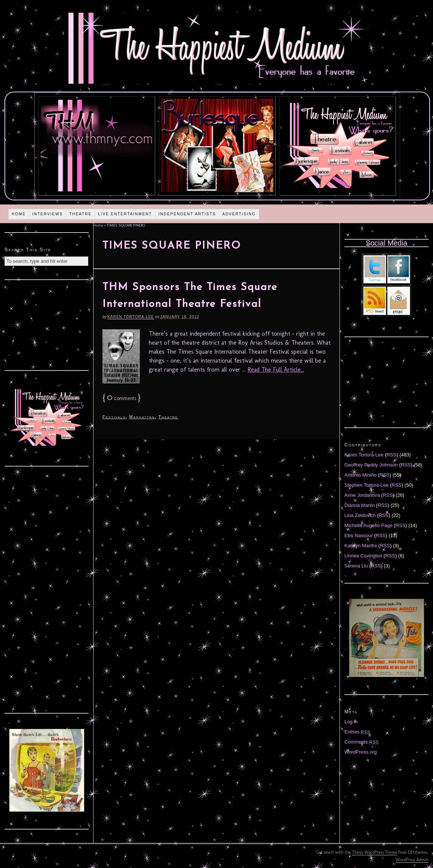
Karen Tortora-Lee (131, 317)
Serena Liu (356, 566)
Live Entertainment (125, 214)
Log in (351, 722)
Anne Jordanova (362, 495)
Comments (362, 742)
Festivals (114, 417)
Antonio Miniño (360, 475)
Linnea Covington (363, 556)
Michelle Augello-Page (368, 525)
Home (19, 214)
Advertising (239, 214)
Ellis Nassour (359, 535)
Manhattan (142, 417)
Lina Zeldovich (360, 515)
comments (122, 398)
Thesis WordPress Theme (374, 852)
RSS (392, 455)
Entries (357, 732)
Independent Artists (187, 214)
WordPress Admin (412, 860)
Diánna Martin (360, 505)
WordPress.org (360, 752)
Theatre (80, 214)
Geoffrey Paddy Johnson (371, 465)
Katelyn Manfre (361, 546)
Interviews (47, 214)
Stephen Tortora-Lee (366, 485)
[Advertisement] (47, 324)
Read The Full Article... (276, 370)
